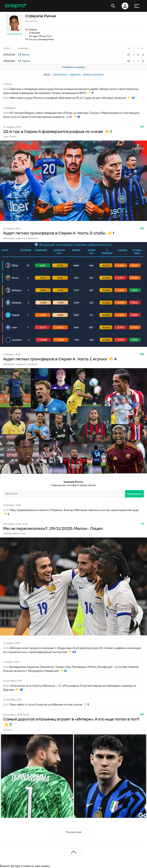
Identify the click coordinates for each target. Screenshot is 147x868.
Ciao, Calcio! (10, 136)
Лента (47, 75)
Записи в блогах (93, 75)
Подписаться (14, 34)
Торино (24, 61)
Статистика (60, 75)
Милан (33, 39)
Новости (75, 75)
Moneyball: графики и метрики (20, 238)
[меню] (137, 6)
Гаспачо (8, 730)
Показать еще (74, 832)
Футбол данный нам (14, 533)
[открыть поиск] (113, 6)
